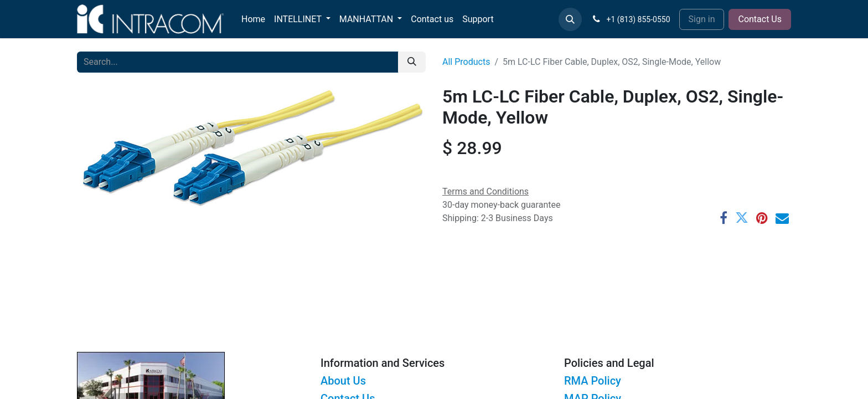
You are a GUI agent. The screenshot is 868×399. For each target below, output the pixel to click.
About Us (343, 381)
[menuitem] (253, 19)
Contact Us (760, 19)
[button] (570, 19)
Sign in (702, 19)
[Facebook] (724, 218)
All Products (466, 62)
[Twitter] (742, 218)
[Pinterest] (762, 218)
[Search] (412, 62)
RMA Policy (593, 381)
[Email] (782, 218)
